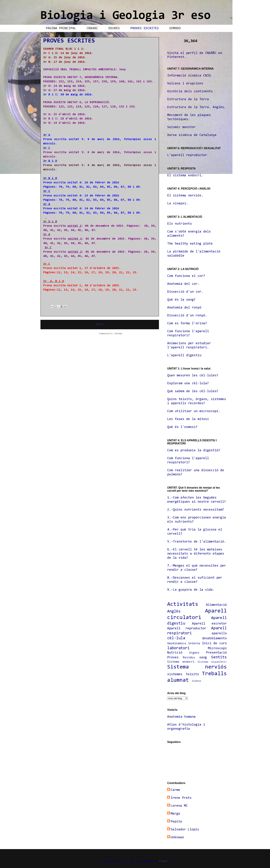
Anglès (174, 611)
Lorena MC (179, 806)
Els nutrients (180, 224)
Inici (100, 324)
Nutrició (175, 653)
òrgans (194, 653)
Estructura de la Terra (188, 99)
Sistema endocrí (181, 662)
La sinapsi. (178, 203)
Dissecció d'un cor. (185, 292)
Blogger (164, 861)
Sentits (219, 657)
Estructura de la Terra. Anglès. (197, 107)
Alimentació (216, 605)
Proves (173, 657)
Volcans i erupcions (185, 84)
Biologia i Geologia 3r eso (126, 16)
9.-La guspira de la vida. (191, 590)
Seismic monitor (181, 127)
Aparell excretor (209, 624)
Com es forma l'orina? (187, 323)
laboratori (178, 648)
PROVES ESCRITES (145, 28)
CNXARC (92, 28)
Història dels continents (190, 91)
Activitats (183, 604)
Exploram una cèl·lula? (188, 383)
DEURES (114, 28)
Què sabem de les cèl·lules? (193, 391)
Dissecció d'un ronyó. (187, 316)
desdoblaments (214, 638)
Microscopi (217, 648)
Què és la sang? (181, 300)
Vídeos (197, 681)
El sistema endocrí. (185, 175)
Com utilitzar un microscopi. (194, 411)
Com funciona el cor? (186, 276)
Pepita (176, 822)
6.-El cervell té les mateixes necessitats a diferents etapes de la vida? (196, 554)
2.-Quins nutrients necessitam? (196, 510)
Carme (175, 790)
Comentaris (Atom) (111, 334)
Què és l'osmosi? (182, 427)
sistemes (175, 674)
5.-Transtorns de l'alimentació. (197, 542)
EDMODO (175, 28)
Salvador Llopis (185, 830)
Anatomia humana (181, 717)
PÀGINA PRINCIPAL (61, 28)
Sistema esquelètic (212, 662)
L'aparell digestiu (184, 355)
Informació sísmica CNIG (189, 76)
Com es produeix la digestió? (194, 450)
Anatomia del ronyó (184, 308)
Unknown (177, 837)
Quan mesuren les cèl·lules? (193, 375)
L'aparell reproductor (187, 155)
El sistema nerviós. (185, 196)
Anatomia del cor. (183, 284)
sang (203, 657)
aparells (219, 633)
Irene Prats (181, 798)
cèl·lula (176, 638)
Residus (189, 658)
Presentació (216, 653)
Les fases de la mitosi (188, 419)
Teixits (192, 674)
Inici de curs (214, 643)
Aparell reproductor (187, 628)
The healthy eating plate (190, 244)
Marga (175, 814)
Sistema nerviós (197, 667)
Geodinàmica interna (184, 644)
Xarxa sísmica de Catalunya (192, 135)
